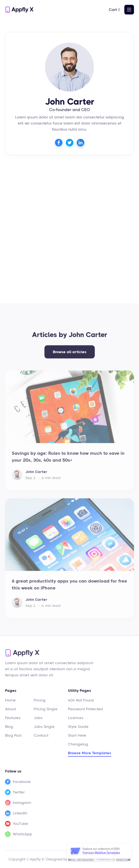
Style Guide (78, 727)
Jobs (38, 718)
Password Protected (85, 709)
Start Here (77, 735)
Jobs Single (44, 727)
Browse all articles (70, 354)
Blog (9, 727)
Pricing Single (46, 709)
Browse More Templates (90, 753)
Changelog (78, 744)
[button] (114, 10)
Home (10, 700)
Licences (76, 718)
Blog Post (13, 735)
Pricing (40, 700)
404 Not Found (81, 700)
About (10, 709)
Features (13, 718)
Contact (41, 735)
